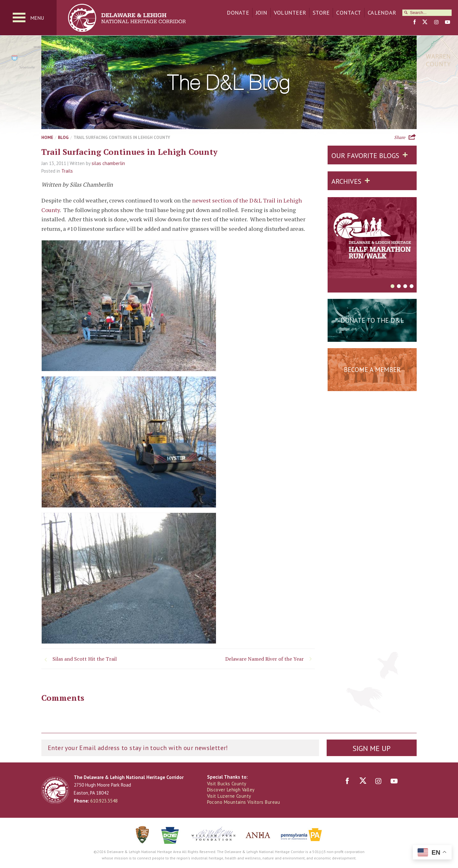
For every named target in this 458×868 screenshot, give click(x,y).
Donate (238, 13)
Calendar (382, 13)
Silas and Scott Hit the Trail (85, 659)
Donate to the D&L (372, 321)
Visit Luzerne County (229, 796)
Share (400, 137)
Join (261, 13)
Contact (349, 13)
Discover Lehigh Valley (232, 790)
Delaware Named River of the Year (264, 659)
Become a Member (372, 370)
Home (47, 138)
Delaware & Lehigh (55, 791)
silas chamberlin (108, 164)
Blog (63, 138)
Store (321, 13)
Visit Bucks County (227, 784)
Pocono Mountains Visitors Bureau (244, 802)
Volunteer (290, 13)
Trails (67, 172)
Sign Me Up (371, 748)
